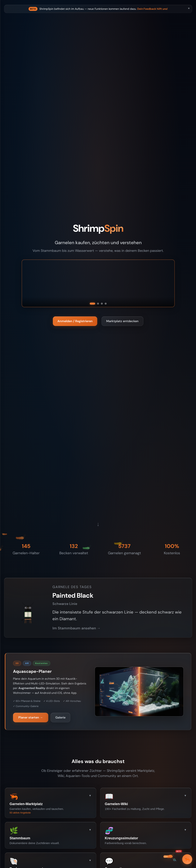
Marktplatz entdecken (148, 324)
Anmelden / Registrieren (101, 324)
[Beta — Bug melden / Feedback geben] (171, 857)
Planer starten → (77, 735)
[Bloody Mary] (118, 307)
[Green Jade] (131, 307)
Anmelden (26, 174)
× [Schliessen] (189, 8)
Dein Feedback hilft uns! (173, 15)
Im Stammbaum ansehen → (128, 634)
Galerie (105, 735)
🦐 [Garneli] (187, 859)
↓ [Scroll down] (124, 531)
